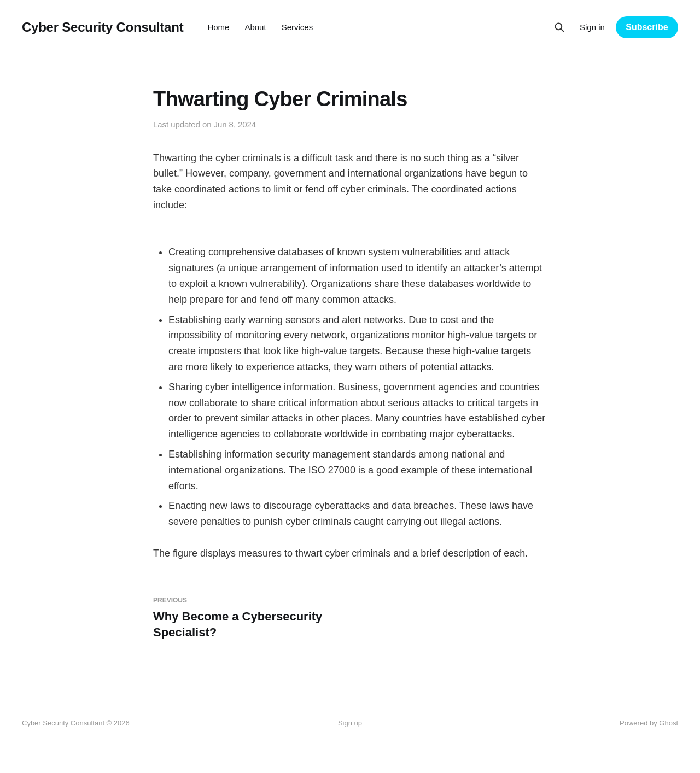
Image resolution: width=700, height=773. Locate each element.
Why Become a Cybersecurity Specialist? (247, 618)
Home (218, 27)
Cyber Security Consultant (103, 27)
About (255, 27)
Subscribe (647, 27)
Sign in (592, 27)
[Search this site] (559, 27)
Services (297, 27)
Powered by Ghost (649, 723)
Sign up (350, 723)
